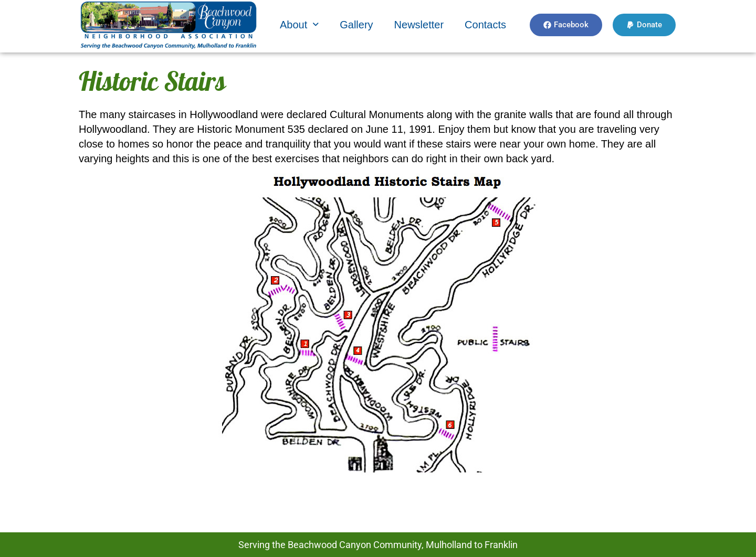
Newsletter (419, 25)
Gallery (356, 25)
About (299, 25)
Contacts (485, 25)
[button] (299, 25)
